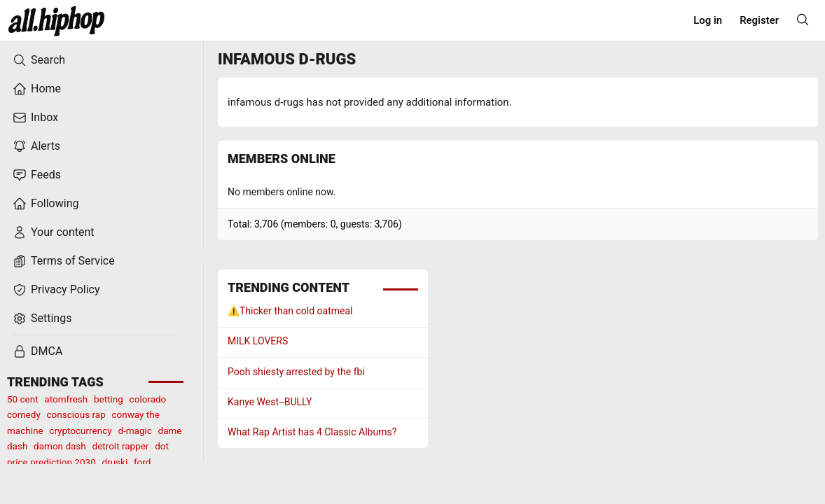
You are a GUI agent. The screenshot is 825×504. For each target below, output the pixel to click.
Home (37, 89)
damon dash (60, 446)
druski (115, 462)
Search (39, 60)
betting (109, 399)
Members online (282, 159)
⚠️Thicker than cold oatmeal (290, 311)
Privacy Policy (56, 290)
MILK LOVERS (258, 341)
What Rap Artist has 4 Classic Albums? (312, 432)
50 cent (23, 399)
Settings (42, 318)
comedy (24, 414)
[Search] (803, 20)
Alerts (36, 146)
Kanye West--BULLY (270, 402)
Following (46, 204)
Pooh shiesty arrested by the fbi (296, 372)
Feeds (37, 175)
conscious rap (76, 414)
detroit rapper (121, 446)
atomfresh (66, 399)
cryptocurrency (80, 430)
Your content (54, 232)
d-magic (134, 430)
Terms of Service (64, 261)
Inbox (35, 118)
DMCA (37, 351)
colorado (148, 399)
